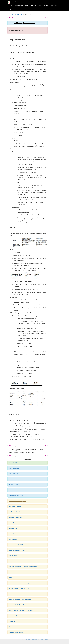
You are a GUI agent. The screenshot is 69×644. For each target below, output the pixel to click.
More (11, 9)
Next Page (43, 18)
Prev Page (12, 18)
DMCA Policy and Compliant (42, 640)
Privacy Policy (24, 640)
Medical (27, 6)
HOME (11, 6)
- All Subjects (14, 468)
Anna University (19, 6)
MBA (40, 6)
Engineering (34, 6)
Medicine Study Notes (17, 14)
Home (9, 14)
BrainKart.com (16, 2)
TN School (46, 6)
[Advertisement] (56, 36)
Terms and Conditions (32, 640)
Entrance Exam (54, 6)
